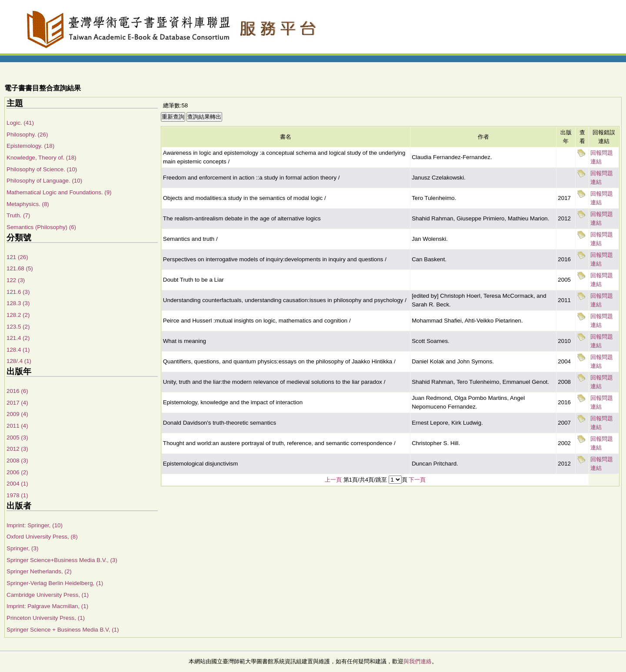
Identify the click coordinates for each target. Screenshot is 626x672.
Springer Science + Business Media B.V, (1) (63, 630)
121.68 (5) (20, 268)
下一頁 (417, 480)
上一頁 (333, 480)
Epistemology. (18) (30, 146)
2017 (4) (17, 403)
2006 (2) (17, 472)
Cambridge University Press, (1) (48, 595)
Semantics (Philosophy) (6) (41, 227)
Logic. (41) (20, 123)
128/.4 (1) (19, 361)
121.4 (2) (18, 338)
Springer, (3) (22, 548)
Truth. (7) (18, 215)
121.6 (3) (18, 292)
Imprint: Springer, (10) (35, 525)
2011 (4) (17, 426)
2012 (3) (17, 449)
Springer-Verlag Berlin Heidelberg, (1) (55, 583)
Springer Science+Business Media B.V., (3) (62, 560)
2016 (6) (17, 391)
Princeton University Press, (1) (46, 618)
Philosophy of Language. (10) (44, 181)
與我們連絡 (418, 661)
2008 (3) (17, 461)
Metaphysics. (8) (28, 204)
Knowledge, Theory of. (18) (42, 158)
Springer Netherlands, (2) (39, 571)
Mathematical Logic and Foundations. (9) (59, 192)
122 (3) (16, 280)
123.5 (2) (18, 327)
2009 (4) (17, 414)
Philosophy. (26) (27, 135)
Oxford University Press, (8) (42, 537)
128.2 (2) (18, 315)
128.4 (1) (18, 350)
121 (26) (17, 257)
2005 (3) (17, 437)
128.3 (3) (18, 303)
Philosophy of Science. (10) (42, 169)
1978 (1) (17, 495)
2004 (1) (17, 484)
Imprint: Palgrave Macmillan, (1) (47, 606)
